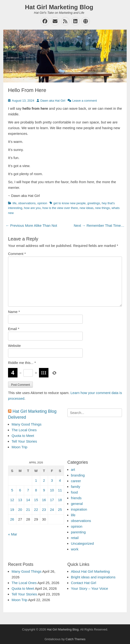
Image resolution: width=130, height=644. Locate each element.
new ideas (87, 208)
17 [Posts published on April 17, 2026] (52, 500)
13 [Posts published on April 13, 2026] (20, 500)
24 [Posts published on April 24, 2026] (52, 510)
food (74, 492)
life (15, 203)
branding (78, 475)
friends (76, 498)
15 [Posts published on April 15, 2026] (36, 500)
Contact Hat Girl (84, 583)
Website (14, 346)
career (76, 481)
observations (27, 203)
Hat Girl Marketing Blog (59, 7)
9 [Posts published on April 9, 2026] (44, 490)
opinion (42, 203)
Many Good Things (26, 424)
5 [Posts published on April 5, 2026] (12, 490)
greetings (94, 203)
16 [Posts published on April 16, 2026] (44, 500)
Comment (17, 254)
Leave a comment (84, 101)
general (77, 504)
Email (14, 329)
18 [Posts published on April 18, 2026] (60, 500)
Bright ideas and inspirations (93, 577)
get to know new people (70, 203)
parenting (78, 532)
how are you (32, 208)
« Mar (13, 534)
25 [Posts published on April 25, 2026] (60, 510)
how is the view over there (60, 208)
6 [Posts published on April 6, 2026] (20, 490)
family (76, 487)
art (73, 469)
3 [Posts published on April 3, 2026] (52, 480)
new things (103, 208)
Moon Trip (19, 447)
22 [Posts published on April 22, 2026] (36, 510)
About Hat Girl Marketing (90, 571)
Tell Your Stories (24, 441)
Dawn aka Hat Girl (53, 101)
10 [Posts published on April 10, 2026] (52, 490)
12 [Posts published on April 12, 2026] (12, 500)
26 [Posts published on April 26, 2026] (12, 519)
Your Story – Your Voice (89, 588)
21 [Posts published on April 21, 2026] (28, 510)
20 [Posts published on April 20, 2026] (20, 510)
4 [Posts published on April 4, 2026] (60, 480)
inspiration (79, 509)
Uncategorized (82, 543)
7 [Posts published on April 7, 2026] (28, 490)
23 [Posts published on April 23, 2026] (44, 510)
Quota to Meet (23, 436)
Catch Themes (75, 639)
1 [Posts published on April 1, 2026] (36, 480)
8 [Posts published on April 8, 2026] (36, 490)
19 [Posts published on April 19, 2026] (12, 510)
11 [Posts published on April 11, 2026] (60, 490)
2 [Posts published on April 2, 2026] (44, 480)
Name (14, 312)
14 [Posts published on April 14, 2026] (28, 500)
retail (75, 538)
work (75, 549)
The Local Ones (24, 430)
